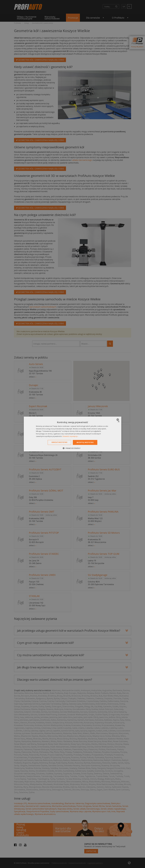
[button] (72, 448)
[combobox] (118, 420)
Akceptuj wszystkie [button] (85, 442)
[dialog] (73, 434)
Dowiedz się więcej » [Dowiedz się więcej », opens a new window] (70, 436)
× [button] (119, 422)
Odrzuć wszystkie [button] (59, 442)
